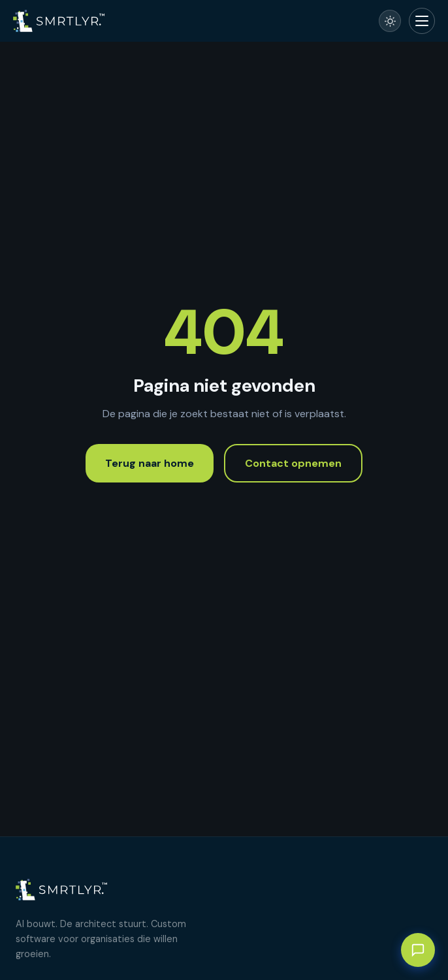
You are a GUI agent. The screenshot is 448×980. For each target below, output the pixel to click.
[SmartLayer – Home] (59, 21)
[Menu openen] (422, 21)
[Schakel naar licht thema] (390, 21)
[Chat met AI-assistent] (418, 950)
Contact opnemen (293, 463)
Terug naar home (150, 463)
